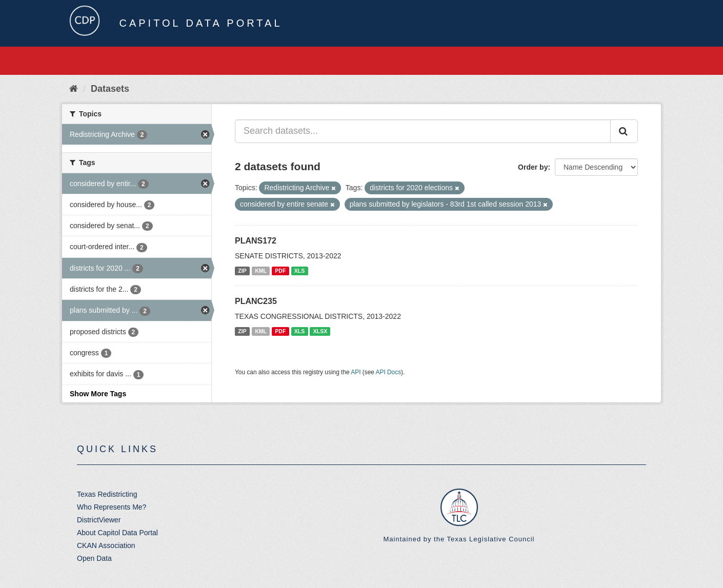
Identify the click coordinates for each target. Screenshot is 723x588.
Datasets (110, 89)
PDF (280, 271)
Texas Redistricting (107, 494)
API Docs (389, 372)
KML (261, 271)
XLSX (320, 331)
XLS (299, 271)
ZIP (242, 271)
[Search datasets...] (423, 131)
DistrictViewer (99, 520)
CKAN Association (106, 545)
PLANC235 (256, 301)
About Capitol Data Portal (117, 533)
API (356, 372)
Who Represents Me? (112, 507)
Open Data (94, 558)
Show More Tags (98, 394)
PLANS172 (256, 241)
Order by (533, 167)
